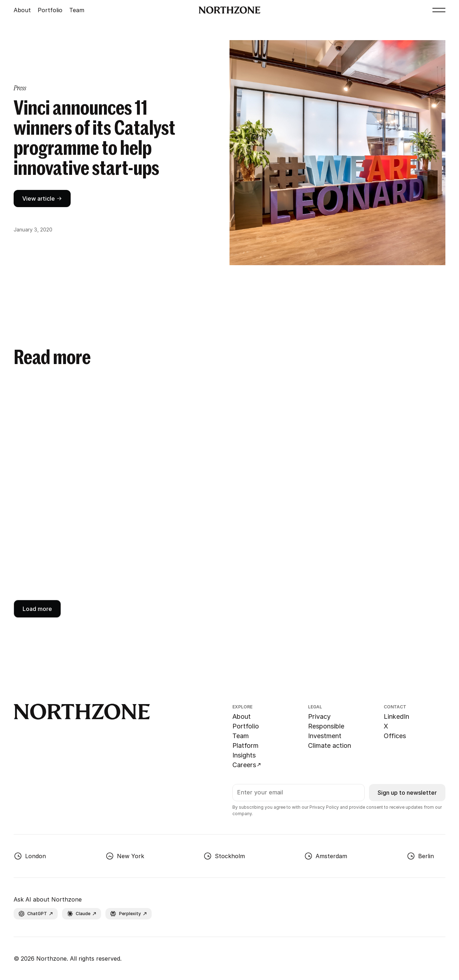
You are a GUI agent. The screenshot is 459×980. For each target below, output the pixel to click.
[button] (439, 10)
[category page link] (20, 88)
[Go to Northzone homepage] (230, 10)
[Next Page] (37, 609)
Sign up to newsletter (407, 793)
